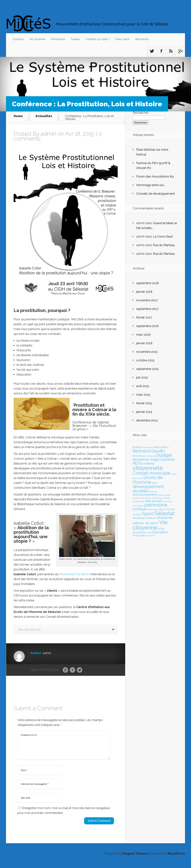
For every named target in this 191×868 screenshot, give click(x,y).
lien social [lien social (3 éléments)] (153, 501)
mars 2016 (143, 335)
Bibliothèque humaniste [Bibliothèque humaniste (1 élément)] (144, 456)
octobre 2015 (145, 360)
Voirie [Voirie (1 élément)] (149, 533)
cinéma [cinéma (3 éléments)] (148, 463)
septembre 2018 (147, 283)
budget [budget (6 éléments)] (164, 455)
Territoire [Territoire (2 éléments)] (138, 518)
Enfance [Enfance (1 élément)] (152, 492)
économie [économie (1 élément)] (150, 536)
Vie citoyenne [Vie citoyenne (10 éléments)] (150, 525)
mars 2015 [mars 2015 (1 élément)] (167, 501)
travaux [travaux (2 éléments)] (150, 518)
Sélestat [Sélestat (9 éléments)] (164, 513)
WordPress (176, 858)
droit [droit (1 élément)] (140, 478)
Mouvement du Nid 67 (75, 574)
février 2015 (144, 403)
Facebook (72, 670)
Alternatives (142, 39)
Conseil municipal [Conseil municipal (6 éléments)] (152, 473)
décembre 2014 (147, 420)
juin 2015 (142, 378)
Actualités (44, 116)
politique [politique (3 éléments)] (140, 509)
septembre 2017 (147, 309)
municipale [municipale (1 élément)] (138, 506)
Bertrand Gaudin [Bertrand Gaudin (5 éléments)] (149, 451)
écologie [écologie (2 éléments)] (139, 535)
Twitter (80, 670)
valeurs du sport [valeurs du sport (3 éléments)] (146, 523)
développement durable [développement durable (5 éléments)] (148, 489)
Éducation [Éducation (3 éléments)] (160, 532)
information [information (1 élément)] (146, 498)
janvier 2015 (144, 412)
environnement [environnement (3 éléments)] (145, 495)
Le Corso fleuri (163, 237)
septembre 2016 (147, 326)
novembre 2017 (147, 300)
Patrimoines (58, 39)
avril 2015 (143, 386)
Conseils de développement (156, 194)
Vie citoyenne (37, 39)
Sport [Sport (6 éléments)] (148, 514)
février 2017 (144, 317)
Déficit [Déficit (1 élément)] (155, 483)
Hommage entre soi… (151, 185)
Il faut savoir (122, 39)
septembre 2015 (147, 369)
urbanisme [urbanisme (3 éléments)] (164, 518)
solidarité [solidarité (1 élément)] (137, 514)
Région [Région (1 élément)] (162, 509)
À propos (18, 39)
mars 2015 (143, 395)
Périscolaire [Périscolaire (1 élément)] (153, 509)
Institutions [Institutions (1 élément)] (158, 498)
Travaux (75, 39)
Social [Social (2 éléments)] (171, 509)
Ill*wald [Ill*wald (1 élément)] (167, 495)
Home (18, 116)
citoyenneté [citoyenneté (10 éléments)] (148, 468)
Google (65, 670)
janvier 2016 (144, 343)
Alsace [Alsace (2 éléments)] (137, 447)
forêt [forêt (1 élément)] (160, 495)
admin (48, 134)
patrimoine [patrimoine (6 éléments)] (156, 505)
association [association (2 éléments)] (161, 447)
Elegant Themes (135, 858)
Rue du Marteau (164, 245)
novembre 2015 (147, 352)
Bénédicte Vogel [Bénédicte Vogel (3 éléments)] (146, 460)
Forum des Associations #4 (155, 176)
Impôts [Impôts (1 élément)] (136, 498)
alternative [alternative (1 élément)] (147, 447)
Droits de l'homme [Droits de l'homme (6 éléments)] (148, 480)
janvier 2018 (144, 292)
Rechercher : (141, 113)
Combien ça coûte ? (98, 39)
